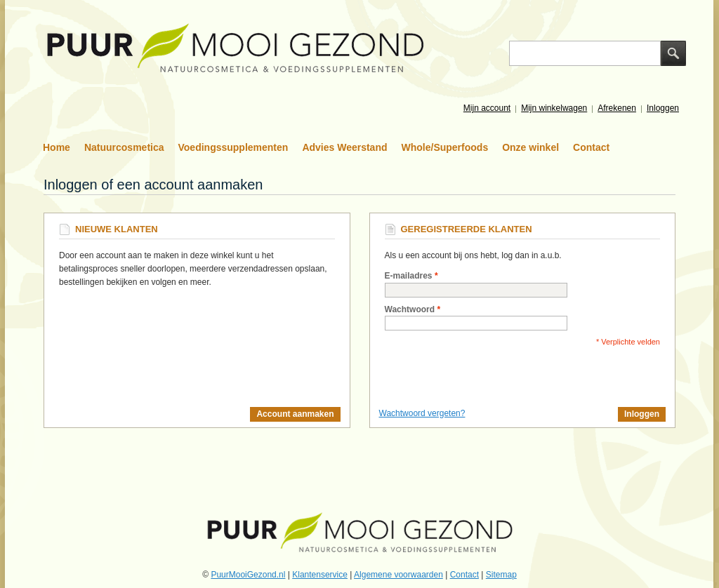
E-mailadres (409, 276)
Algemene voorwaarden (398, 575)
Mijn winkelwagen (554, 108)
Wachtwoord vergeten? (422, 413)
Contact (591, 147)
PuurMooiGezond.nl (248, 575)
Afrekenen (617, 108)
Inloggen (663, 108)
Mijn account (487, 108)
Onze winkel (530, 147)
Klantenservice (320, 575)
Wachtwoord (410, 310)
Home (57, 147)
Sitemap (501, 575)
